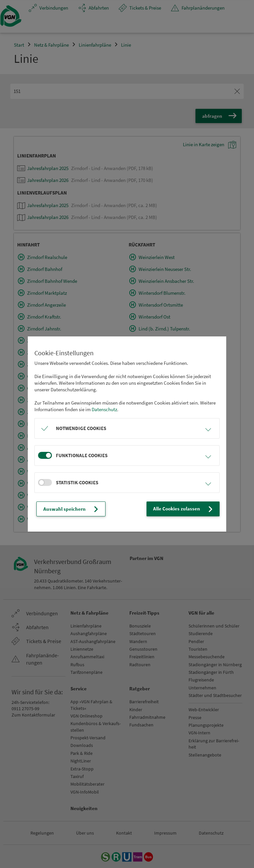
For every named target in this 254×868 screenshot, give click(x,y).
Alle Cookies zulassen (184, 509)
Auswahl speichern (72, 509)
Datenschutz (104, 409)
